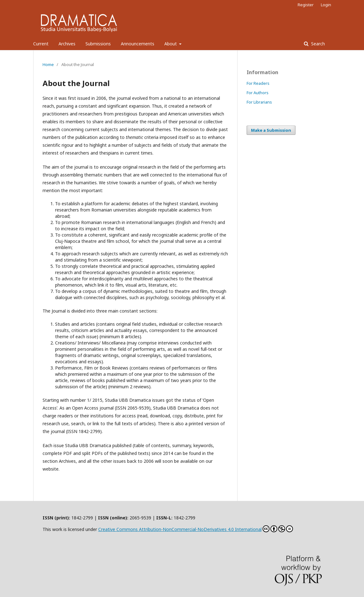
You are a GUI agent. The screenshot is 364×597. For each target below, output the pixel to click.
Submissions (98, 44)
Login (326, 5)
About (171, 44)
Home (48, 64)
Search (317, 44)
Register (306, 5)
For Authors (258, 93)
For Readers (258, 83)
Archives (67, 44)
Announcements (138, 44)
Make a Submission (271, 130)
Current (41, 44)
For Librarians (259, 102)
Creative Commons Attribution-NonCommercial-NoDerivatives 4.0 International (196, 529)
